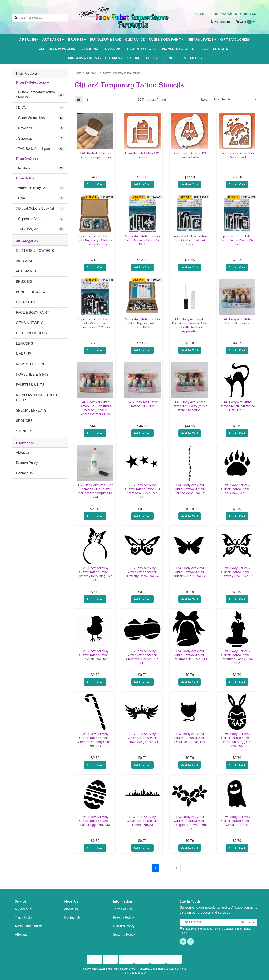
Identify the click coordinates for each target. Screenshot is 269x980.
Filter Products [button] (27, 73)
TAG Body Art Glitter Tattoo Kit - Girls (142, 404)
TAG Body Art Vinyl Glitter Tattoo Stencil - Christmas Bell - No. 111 (190, 655)
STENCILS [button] (192, 58)
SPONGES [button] (169, 58)
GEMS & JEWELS (30, 323)
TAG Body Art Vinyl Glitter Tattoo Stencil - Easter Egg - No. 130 (95, 821)
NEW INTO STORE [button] (141, 49)
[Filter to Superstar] (40, 139)
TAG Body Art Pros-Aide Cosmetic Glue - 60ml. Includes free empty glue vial (95, 491)
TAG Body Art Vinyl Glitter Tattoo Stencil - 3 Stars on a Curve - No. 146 (142, 491)
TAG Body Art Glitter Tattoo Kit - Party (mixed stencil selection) (190, 406)
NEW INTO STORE (31, 364)
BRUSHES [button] (76, 39)
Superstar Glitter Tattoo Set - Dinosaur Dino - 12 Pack (142, 240)
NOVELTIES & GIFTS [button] (178, 49)
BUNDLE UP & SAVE (105, 39)
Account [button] (220, 22)
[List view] (87, 100)
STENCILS (24, 431)
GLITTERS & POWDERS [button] (57, 49)
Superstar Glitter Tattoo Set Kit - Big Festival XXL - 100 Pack (142, 323)
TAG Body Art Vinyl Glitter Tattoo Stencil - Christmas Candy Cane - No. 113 (95, 740)
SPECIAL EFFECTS (31, 410)
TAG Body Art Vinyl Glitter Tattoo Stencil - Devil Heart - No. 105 (190, 738)
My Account (24, 909)
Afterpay (21, 934)
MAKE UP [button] (113, 49)
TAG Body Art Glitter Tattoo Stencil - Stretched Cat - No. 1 (237, 406)
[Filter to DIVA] (40, 108)
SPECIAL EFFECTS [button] (141, 58)
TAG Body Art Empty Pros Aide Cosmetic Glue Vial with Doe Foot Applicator (190, 325)
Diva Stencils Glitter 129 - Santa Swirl (237, 155)
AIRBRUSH (25, 261)
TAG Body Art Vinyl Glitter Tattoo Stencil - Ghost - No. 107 (237, 821)
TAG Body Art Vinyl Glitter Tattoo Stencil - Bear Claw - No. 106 (237, 489)
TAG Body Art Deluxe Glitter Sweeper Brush (95, 155)
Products (200, 14)
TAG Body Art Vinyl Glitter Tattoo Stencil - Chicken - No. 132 (95, 655)
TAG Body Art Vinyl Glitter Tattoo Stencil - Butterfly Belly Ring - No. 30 (95, 574)
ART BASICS (26, 271)
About (214, 14)
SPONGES (24, 421)
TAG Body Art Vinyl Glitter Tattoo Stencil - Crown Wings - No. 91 (142, 738)
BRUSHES (24, 282)
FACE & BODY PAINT (32, 313)
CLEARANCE (135, 39)
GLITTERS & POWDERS (35, 251)
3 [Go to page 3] (169, 868)
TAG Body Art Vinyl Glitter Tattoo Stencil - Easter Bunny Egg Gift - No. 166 (237, 740)
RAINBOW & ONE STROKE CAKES (37, 398)
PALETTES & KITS (30, 385)
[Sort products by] (234, 99)
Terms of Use (123, 909)
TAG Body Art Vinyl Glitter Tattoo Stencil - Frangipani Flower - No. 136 (190, 823)
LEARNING (25, 343)
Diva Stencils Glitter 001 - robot (142, 155)
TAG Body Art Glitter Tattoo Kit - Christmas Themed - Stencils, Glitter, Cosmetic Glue (95, 408)
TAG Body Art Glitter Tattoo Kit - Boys (237, 321)
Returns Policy (27, 463)
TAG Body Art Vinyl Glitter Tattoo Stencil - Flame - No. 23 (142, 821)
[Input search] (44, 18)
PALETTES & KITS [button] (214, 49)
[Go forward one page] (177, 868)
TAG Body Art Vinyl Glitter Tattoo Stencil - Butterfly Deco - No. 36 (142, 572)
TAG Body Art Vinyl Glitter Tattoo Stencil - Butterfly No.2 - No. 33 (190, 572)
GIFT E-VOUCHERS (235, 39)
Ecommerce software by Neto (168, 969)
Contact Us (248, 14)
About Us (23, 453)
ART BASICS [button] (52, 39)
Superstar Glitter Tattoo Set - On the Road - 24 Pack (190, 240)
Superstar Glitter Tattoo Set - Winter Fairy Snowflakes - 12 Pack (95, 323)
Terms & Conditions (225, 929)
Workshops (229, 14)
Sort (204, 100)
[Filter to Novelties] (40, 128)
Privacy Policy (124, 918)
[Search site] (16, 18)
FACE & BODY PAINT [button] (165, 39)
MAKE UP (24, 354)
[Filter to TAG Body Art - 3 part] (40, 149)
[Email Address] (209, 922)
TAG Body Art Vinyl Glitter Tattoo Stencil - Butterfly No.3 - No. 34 (237, 572)
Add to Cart (95, 184)
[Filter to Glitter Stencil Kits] (40, 118)
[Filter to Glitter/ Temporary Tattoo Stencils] (40, 95)
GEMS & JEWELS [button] (201, 39)
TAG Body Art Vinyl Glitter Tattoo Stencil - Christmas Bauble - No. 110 (142, 657)
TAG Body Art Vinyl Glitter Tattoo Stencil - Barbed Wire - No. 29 (190, 489)
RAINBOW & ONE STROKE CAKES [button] (93, 58)
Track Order (24, 918)
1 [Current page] (155, 868)
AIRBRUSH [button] (27, 39)
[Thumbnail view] (79, 100)
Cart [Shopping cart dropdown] (244, 22)
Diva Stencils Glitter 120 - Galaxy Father (190, 155)
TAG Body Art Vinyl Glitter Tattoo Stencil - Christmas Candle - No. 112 (237, 657)
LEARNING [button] (90, 49)
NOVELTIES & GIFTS (32, 374)
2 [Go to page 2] (162, 868)
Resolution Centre (28, 926)
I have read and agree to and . (216, 931)
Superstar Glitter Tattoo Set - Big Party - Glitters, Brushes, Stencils (95, 240)
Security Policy (124, 934)
